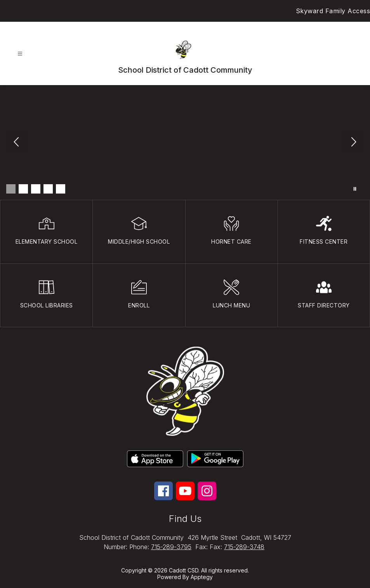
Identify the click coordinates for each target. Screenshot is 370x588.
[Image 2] (23, 189)
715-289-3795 (171, 547)
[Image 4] (48, 189)
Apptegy (202, 577)
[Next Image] (353, 143)
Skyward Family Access (333, 11)
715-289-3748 (244, 547)
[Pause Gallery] (355, 189)
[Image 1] (11, 189)
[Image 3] (36, 189)
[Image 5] (61, 189)
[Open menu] (20, 54)
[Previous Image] (17, 143)
